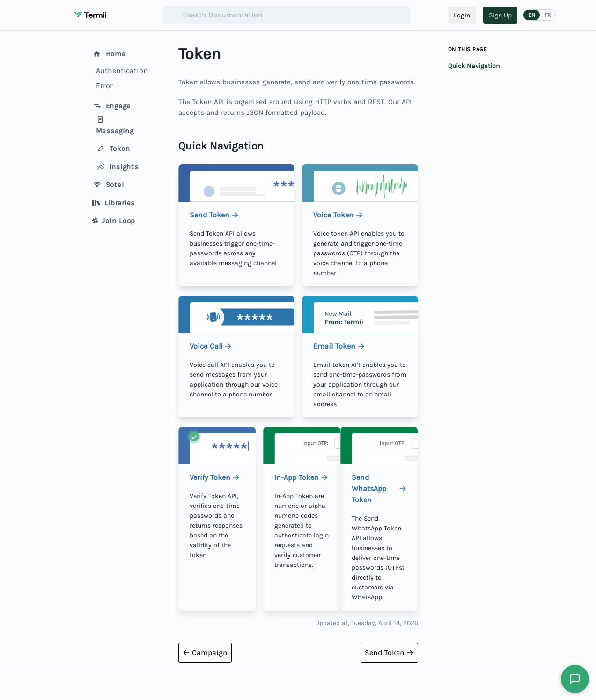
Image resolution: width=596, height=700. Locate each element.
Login (462, 15)
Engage (112, 106)
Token (113, 149)
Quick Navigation (474, 66)
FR (548, 15)
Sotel (108, 185)
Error (104, 86)
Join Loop (114, 221)
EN (532, 15)
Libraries (114, 203)
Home (109, 54)
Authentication (120, 71)
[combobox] (287, 15)
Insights (117, 167)
